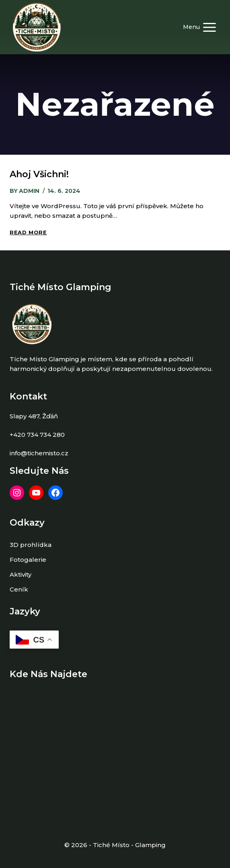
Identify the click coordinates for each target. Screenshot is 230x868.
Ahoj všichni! (39, 174)
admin (29, 191)
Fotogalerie (28, 560)
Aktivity (21, 574)
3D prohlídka (31, 545)
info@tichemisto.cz (39, 453)
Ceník (19, 589)
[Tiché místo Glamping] (37, 27)
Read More (28, 232)
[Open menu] (200, 27)
